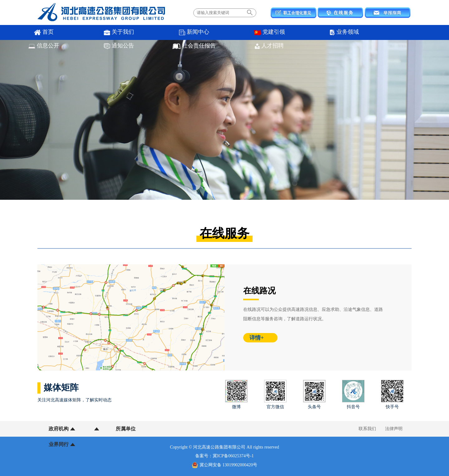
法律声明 (394, 429)
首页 (28, 33)
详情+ (257, 338)
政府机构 (59, 429)
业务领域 (203, 33)
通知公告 (290, 33)
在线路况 (259, 291)
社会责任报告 (334, 33)
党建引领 (159, 33)
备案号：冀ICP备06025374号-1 (224, 456)
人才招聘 (377, 33)
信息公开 (246, 33)
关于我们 (72, 33)
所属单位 (98, 429)
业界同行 (137, 429)
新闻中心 (116, 33)
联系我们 (367, 429)
